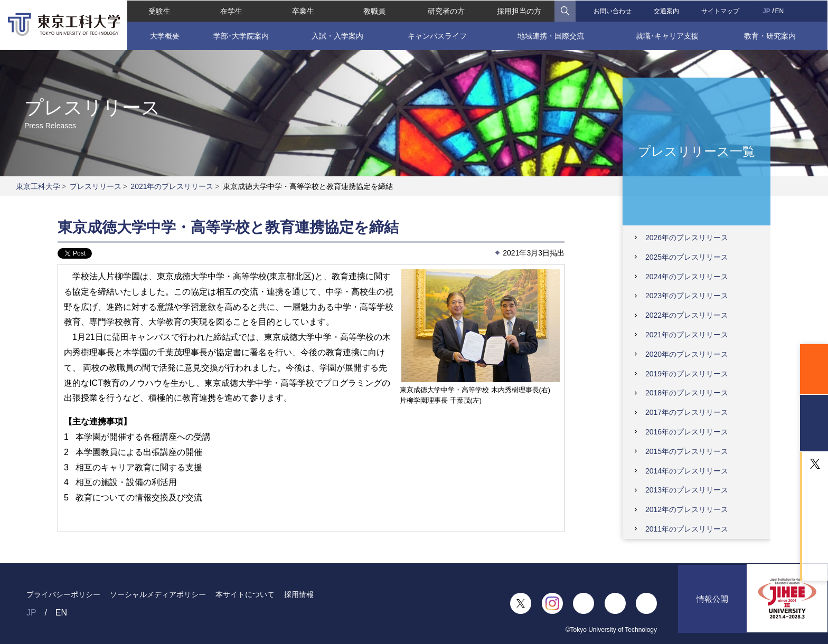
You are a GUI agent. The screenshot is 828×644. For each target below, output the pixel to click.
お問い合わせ (613, 11)
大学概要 (164, 35)
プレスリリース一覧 (697, 151)
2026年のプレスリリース (687, 238)
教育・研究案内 (771, 35)
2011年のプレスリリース (687, 529)
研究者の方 (446, 11)
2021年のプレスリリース (172, 186)
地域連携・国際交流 (551, 35)
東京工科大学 (38, 186)
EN (780, 11)
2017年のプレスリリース (687, 412)
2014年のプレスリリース (687, 471)
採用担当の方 (519, 11)
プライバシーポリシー (63, 594)
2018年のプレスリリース (687, 393)
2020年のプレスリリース (687, 354)
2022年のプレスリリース (687, 315)
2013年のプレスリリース (687, 490)
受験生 (159, 11)
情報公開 (712, 604)
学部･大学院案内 (241, 35)
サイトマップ (721, 11)
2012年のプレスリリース (687, 509)
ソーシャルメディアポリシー (158, 594)
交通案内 (667, 11)
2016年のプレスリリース (687, 432)
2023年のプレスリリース (687, 296)
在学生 (231, 11)
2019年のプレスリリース (687, 374)
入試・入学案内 (337, 35)
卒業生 (303, 11)
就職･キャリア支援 (667, 35)
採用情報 (299, 594)
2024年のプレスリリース (687, 277)
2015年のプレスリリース (687, 451)
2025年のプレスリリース (687, 257)
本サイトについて (245, 594)
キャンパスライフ (437, 35)
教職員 (374, 11)
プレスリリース (96, 186)
